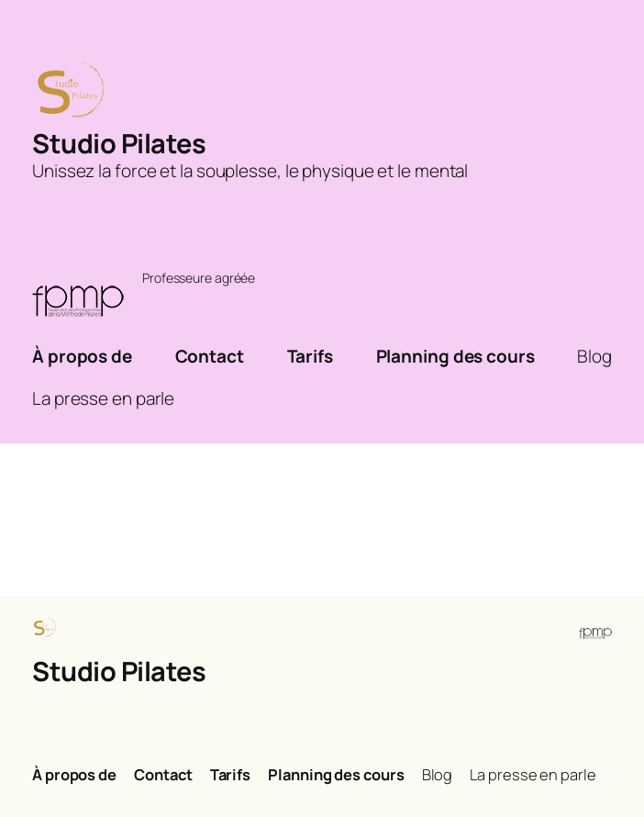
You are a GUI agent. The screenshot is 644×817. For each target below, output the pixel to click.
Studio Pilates (119, 143)
